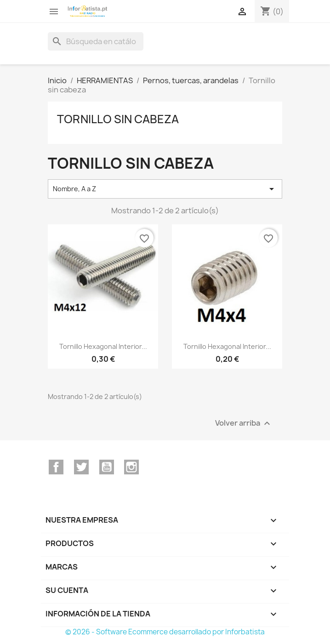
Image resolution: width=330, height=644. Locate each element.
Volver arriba (244, 423)
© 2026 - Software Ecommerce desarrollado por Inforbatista (165, 632)
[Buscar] (96, 41)
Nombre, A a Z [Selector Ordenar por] (165, 189)
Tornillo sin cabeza (118, 119)
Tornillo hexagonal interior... (103, 346)
